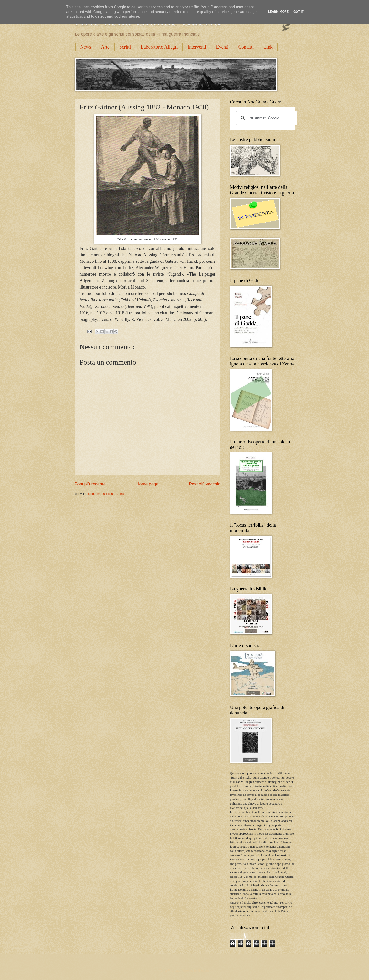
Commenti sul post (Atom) (106, 494)
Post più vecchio (205, 484)
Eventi (222, 47)
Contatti (246, 47)
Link (268, 47)
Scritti (125, 47)
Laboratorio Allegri (159, 47)
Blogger (204, 971)
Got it (299, 12)
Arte (105, 47)
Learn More (278, 12)
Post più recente (90, 484)
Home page (147, 484)
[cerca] (266, 118)
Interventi (197, 47)
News (86, 47)
